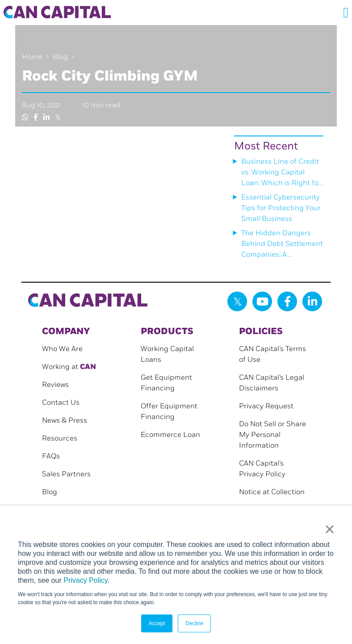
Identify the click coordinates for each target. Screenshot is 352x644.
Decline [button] (194, 623)
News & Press (65, 421)
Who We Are (62, 349)
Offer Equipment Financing (169, 412)
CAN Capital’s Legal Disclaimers (272, 383)
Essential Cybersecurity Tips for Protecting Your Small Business (281, 208)
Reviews (55, 385)
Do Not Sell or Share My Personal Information (272, 435)
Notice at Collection (272, 492)
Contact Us (61, 403)
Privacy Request (266, 406)
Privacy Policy (85, 580)
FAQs (51, 456)
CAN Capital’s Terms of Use (272, 354)
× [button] (329, 529)
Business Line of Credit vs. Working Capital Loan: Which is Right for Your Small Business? (281, 173)
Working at (69, 367)
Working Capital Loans (167, 354)
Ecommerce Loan (170, 435)
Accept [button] (157, 623)
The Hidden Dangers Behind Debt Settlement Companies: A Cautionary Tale (282, 245)
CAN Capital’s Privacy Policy (262, 469)
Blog (60, 57)
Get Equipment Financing (166, 383)
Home (32, 57)
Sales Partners (66, 474)
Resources (60, 439)
